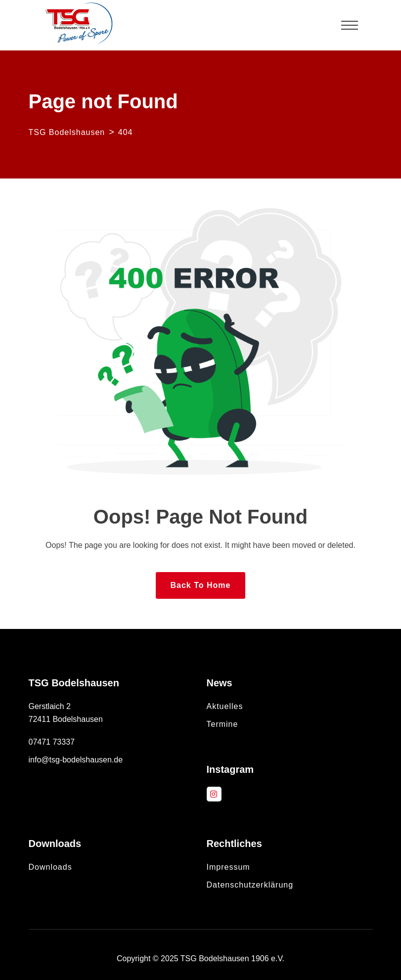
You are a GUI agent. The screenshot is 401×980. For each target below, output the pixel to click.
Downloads (50, 867)
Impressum (228, 867)
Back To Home (201, 585)
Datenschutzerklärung (250, 885)
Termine (223, 724)
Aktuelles (225, 706)
